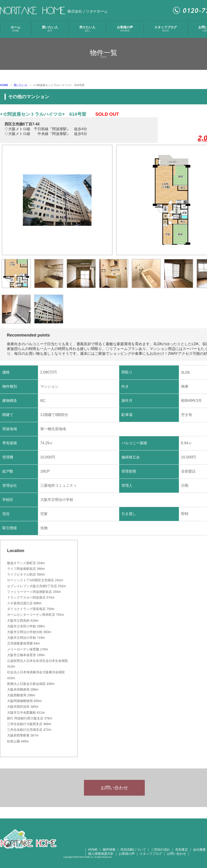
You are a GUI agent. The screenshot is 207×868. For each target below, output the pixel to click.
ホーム (16, 29)
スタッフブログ (166, 29)
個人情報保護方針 (101, 857)
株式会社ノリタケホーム (88, 11)
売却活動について (133, 852)
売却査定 (182, 852)
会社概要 (199, 852)
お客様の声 (125, 29)
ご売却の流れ (161, 852)
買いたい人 (50, 29)
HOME (4, 85)
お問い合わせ (114, 789)
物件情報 (109, 852)
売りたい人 (87, 29)
